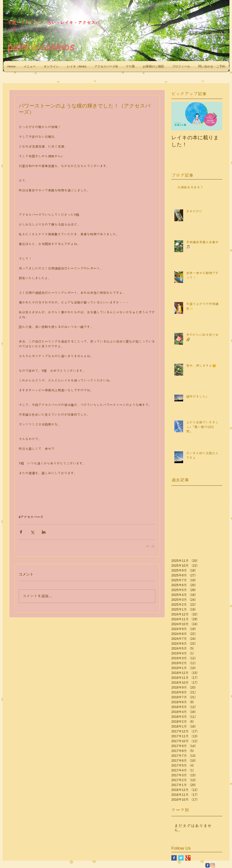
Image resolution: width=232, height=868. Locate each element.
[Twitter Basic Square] (181, 858)
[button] (30, 66)
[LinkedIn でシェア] (44, 532)
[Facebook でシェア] (21, 532)
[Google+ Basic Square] (188, 858)
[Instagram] (213, 865)
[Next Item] (215, 116)
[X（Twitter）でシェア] (32, 532)
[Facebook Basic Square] (174, 858)
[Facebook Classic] (208, 865)
